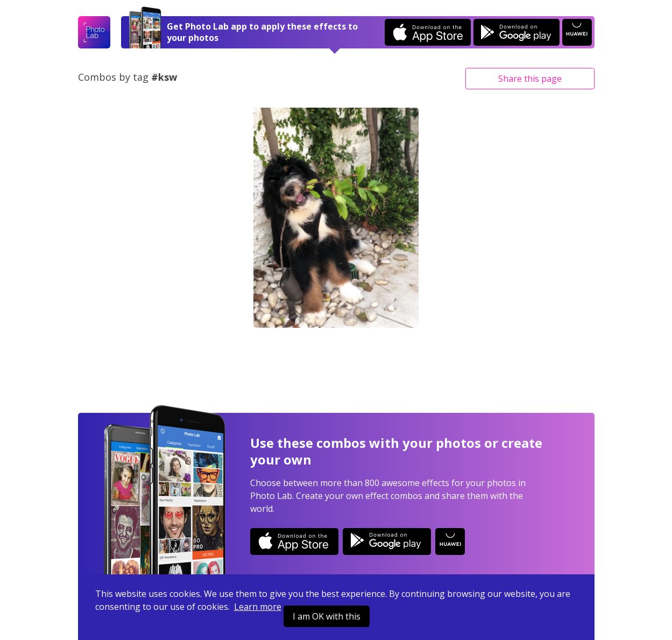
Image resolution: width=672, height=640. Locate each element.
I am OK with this (327, 616)
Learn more (258, 607)
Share (530, 79)
